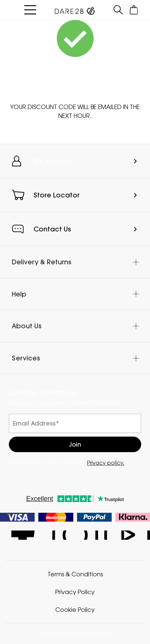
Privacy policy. (106, 463)
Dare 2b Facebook (23, 535)
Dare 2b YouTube (127, 535)
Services (26, 358)
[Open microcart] (134, 10)
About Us (27, 326)
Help (19, 294)
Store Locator (57, 195)
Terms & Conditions (75, 574)
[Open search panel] (118, 10)
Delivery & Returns (41, 262)
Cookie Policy (75, 610)
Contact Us (52, 229)
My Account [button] (53, 161)
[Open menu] (30, 10)
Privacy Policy (75, 592)
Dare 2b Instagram (75, 535)
